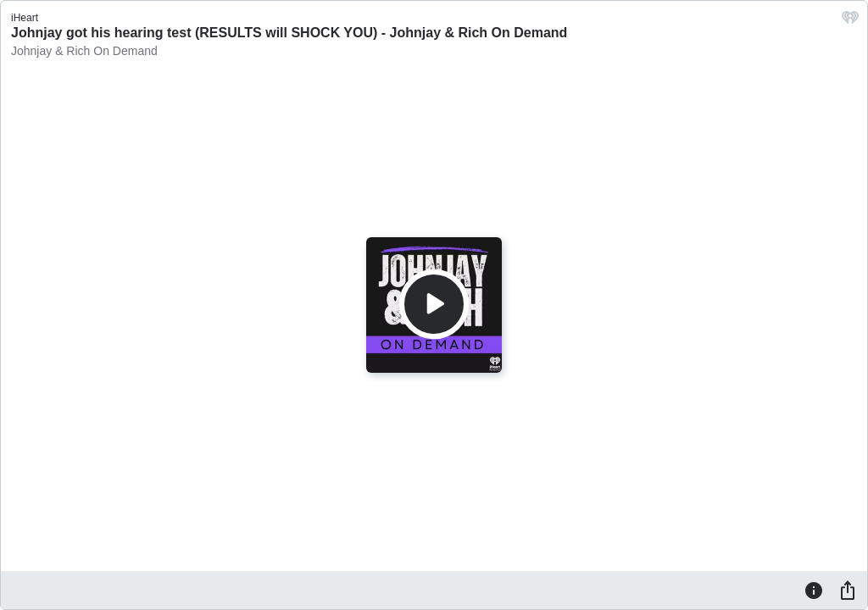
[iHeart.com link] (850, 22)
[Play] (434, 304)
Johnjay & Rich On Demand (84, 51)
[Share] (848, 590)
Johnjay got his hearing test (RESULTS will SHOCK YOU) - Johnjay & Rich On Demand (289, 33)
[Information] (814, 590)
